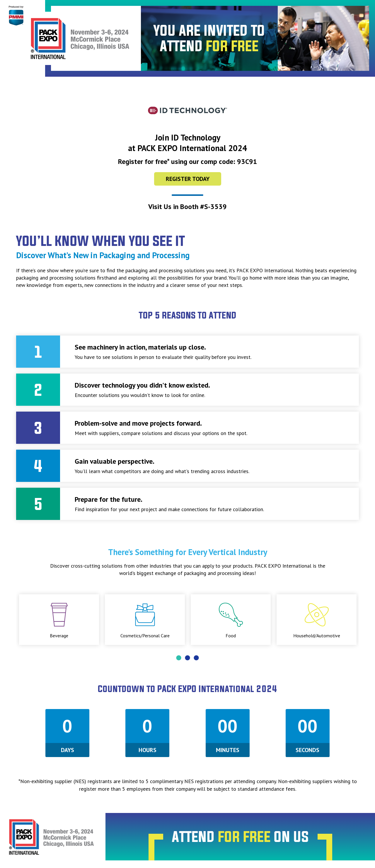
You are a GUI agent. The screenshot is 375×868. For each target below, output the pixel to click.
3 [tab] (196, 658)
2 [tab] (187, 658)
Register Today (188, 179)
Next (363, 620)
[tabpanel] (59, 620)
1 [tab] (179, 658)
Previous (12, 620)
